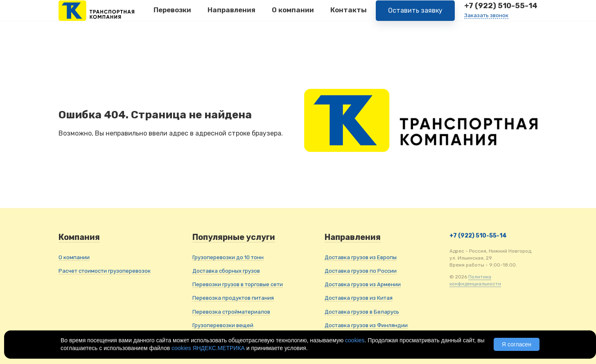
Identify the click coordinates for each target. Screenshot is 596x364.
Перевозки (172, 16)
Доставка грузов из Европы (361, 257)
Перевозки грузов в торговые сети (238, 284)
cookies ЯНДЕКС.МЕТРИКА (208, 348)
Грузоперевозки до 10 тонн (228, 257)
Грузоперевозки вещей (223, 325)
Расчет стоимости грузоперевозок (105, 271)
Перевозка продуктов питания (233, 298)
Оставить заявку (415, 16)
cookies (355, 340)
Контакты (349, 16)
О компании (293, 16)
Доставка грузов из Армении (363, 284)
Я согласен (517, 344)
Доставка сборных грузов (226, 271)
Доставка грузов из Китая (359, 298)
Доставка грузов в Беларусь (362, 312)
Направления (231, 16)
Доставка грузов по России (361, 271)
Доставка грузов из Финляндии (366, 325)
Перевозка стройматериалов (231, 312)
